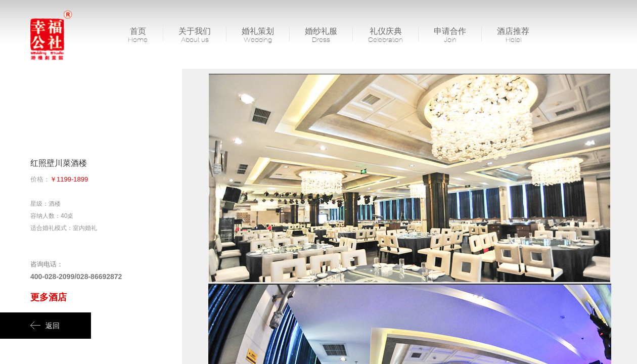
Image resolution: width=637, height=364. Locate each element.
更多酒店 (49, 297)
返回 (45, 326)
